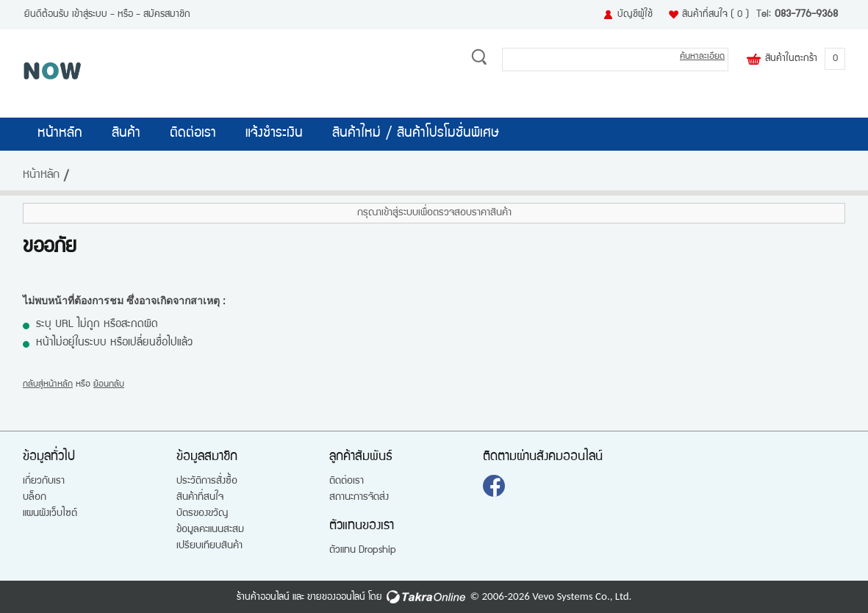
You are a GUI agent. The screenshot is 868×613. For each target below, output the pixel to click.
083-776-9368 (806, 15)
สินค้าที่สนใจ (715, 15)
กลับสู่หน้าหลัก (48, 385)
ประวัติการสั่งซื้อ (207, 481)
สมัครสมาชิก (167, 15)
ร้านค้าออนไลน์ (263, 598)
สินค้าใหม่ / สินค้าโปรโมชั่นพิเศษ (416, 134)
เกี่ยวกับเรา (44, 481)
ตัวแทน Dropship (363, 551)
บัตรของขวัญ (202, 514)
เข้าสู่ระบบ (90, 15)
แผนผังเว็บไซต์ (50, 514)
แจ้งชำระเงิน (274, 134)
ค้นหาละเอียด (702, 57)
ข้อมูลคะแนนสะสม (210, 530)
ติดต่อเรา (193, 134)
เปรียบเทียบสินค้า (209, 546)
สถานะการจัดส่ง (359, 498)
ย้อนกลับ (109, 385)
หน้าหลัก (60, 134)
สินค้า (126, 134)
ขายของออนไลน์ (336, 598)
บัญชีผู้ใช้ (635, 15)
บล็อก (35, 498)
